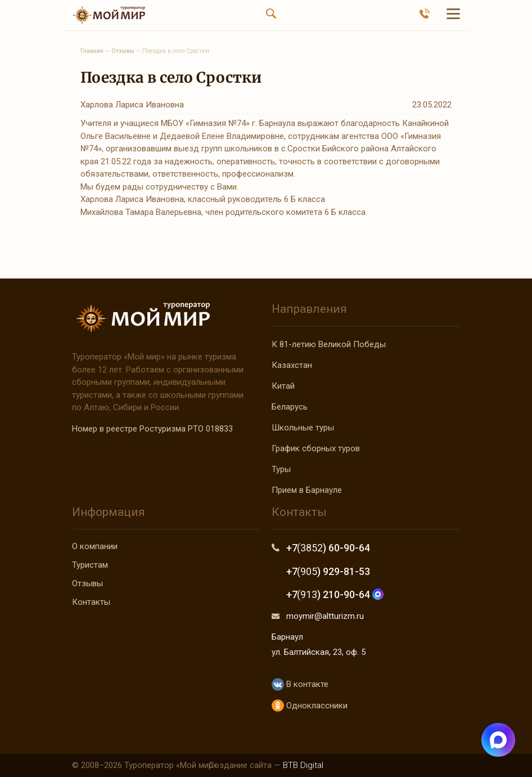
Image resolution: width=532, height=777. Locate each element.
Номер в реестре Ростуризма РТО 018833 (152, 429)
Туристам (90, 565)
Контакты (91, 602)
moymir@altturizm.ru (325, 616)
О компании (95, 546)
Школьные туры (303, 428)
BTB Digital (303, 765)
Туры (281, 469)
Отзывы (87, 583)
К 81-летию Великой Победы (329, 344)
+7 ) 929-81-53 (328, 571)
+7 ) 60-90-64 (328, 548)
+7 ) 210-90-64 (335, 594)
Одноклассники (310, 706)
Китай (283, 386)
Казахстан (292, 365)
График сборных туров (316, 448)
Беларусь (290, 407)
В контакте (300, 684)
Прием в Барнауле (307, 490)
